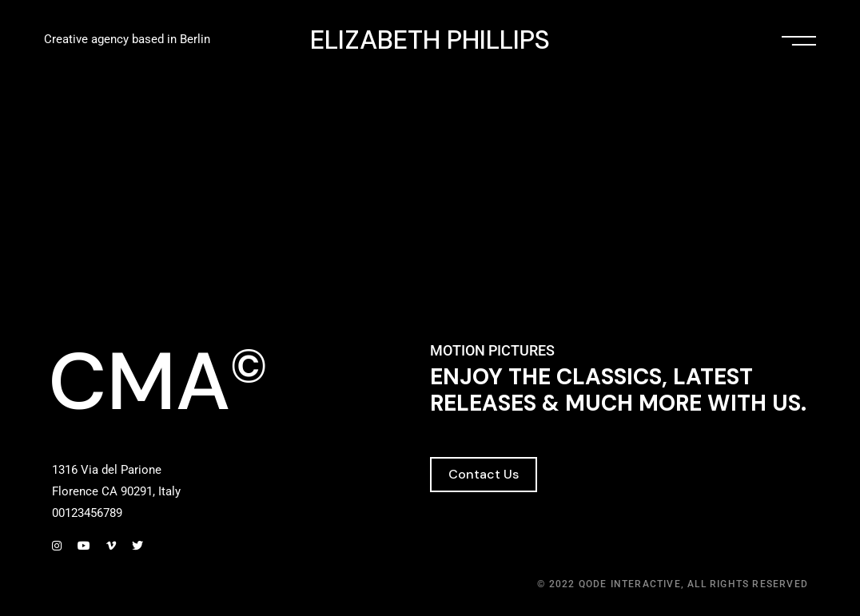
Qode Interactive (630, 584)
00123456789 (87, 513)
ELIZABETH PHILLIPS (430, 40)
